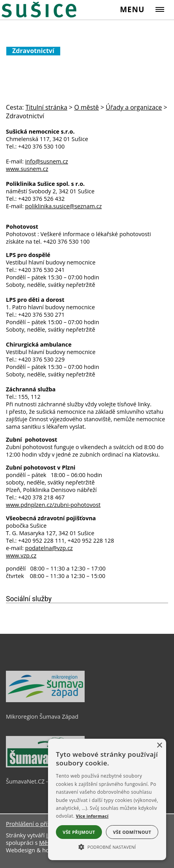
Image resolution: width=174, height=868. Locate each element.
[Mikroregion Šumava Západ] (45, 700)
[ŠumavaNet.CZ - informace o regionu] (45, 765)
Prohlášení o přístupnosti (39, 824)
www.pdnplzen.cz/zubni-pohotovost (53, 505)
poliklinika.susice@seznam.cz (64, 206)
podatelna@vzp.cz (49, 548)
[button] (107, 846)
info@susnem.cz (47, 161)
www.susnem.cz (27, 169)
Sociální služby (29, 599)
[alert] (107, 799)
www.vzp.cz (21, 555)
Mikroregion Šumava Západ (42, 717)
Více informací (92, 816)
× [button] (159, 746)
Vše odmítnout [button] (132, 832)
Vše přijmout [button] (79, 832)
